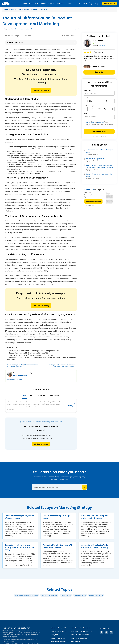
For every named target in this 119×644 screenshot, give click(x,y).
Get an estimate (99, 132)
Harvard (41, 396)
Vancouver (54, 396)
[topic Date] (92, 101)
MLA (32, 396)
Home (6, 9)
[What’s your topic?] (99, 93)
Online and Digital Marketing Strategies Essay (100, 151)
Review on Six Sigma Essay (95, 159)
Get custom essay (41, 306)
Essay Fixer (55, 635)
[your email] (99, 117)
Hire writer (99, 72)
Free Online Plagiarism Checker (81, 631)
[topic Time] (109, 101)
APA (25, 396)
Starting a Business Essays (49, 595)
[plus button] (113, 109)
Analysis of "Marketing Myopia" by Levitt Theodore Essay (58, 546)
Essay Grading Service (59, 642)
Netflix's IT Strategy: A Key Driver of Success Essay (19, 517)
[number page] (99, 109)
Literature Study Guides (59, 628)
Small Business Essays (96, 595)
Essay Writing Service (58, 638)
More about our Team (15, 380)
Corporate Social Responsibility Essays (26, 595)
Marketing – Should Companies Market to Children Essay (95, 517)
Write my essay (41, 444)
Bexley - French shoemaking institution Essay (100, 175)
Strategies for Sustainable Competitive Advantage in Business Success (62, 366)
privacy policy (101, 123)
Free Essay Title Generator (80, 635)
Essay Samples (16, 9)
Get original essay (41, 90)
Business (27, 9)
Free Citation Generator (59, 631)
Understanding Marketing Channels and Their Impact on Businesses (22, 366)
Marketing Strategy (40, 9)
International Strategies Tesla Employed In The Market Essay (95, 546)
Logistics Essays (66, 595)
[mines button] (86, 109)
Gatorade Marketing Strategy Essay (56, 517)
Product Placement (31, 29)
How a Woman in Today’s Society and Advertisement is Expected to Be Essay (100, 166)
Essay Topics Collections (79, 638)
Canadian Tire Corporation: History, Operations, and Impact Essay (19, 547)
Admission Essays (65, 3)
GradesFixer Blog (76, 642)
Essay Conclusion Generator (80, 628)
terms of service (90, 123)
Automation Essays (80, 595)
